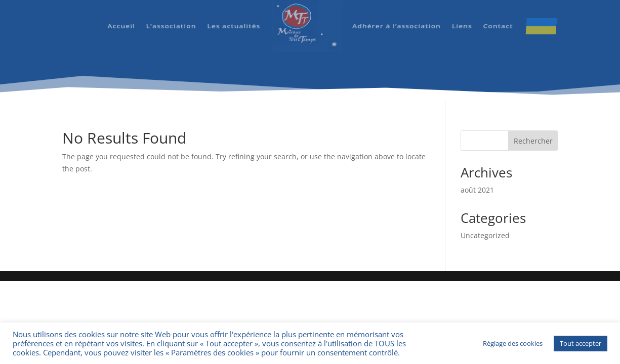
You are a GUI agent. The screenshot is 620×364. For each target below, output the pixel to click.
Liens (460, 18)
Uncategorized (485, 235)
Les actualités (234, 18)
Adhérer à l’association (396, 18)
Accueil (122, 18)
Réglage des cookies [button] (513, 343)
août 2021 (477, 190)
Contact (496, 18)
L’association (172, 18)
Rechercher (533, 141)
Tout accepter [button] (581, 343)
